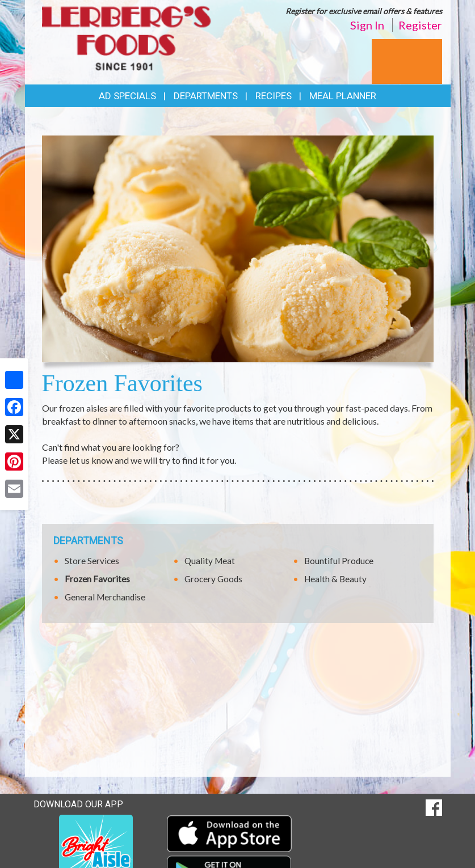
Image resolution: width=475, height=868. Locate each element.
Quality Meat (210, 561)
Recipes (274, 96)
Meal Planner (343, 96)
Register (420, 25)
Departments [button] (206, 96)
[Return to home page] (127, 37)
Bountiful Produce (339, 561)
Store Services (92, 561)
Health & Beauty (335, 579)
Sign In (367, 25)
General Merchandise (105, 597)
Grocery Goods (213, 579)
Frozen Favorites (97, 579)
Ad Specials (127, 96)
